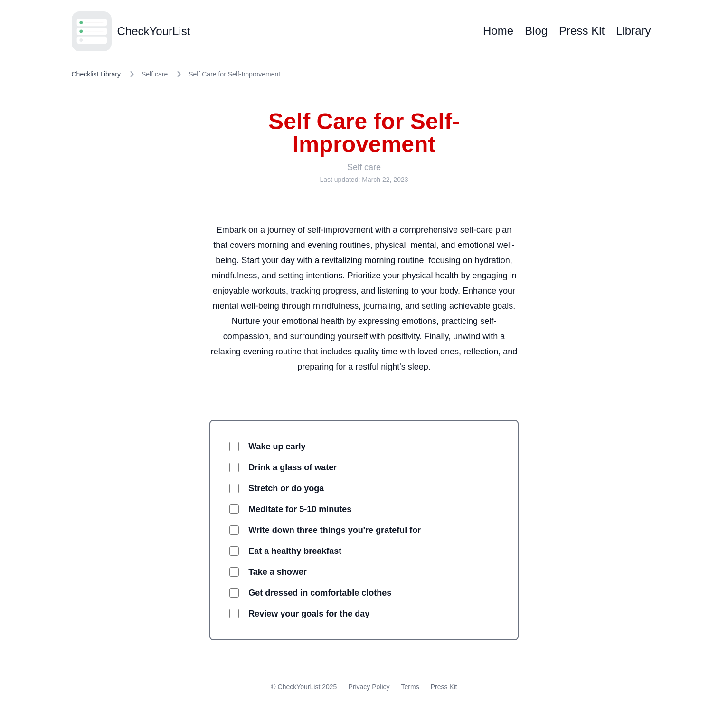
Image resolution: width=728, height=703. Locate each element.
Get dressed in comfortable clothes (320, 593)
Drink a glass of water (293, 467)
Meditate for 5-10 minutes (300, 509)
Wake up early (277, 446)
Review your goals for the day (309, 614)
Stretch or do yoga (286, 488)
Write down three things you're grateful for (335, 530)
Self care (155, 74)
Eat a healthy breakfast (295, 551)
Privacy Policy (369, 687)
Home (498, 31)
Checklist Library (96, 74)
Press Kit (582, 31)
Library (633, 31)
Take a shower (278, 572)
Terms (410, 687)
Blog (536, 31)
